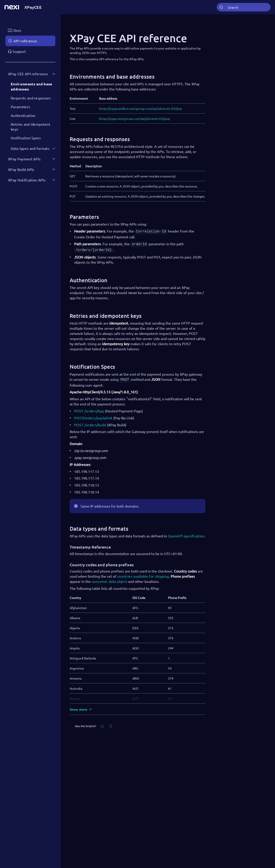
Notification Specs (26, 138)
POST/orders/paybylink (93, 416)
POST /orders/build (90, 423)
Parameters (20, 107)
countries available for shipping (143, 574)
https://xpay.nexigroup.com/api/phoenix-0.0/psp (134, 118)
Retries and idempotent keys (30, 127)
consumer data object (109, 579)
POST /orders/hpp (89, 409)
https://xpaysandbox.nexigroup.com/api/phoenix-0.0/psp (140, 108)
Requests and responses (31, 98)
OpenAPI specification (186, 534)
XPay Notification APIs (27, 180)
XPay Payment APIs (24, 159)
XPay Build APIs (21, 169)
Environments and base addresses (31, 86)
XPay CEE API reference (28, 74)
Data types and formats (30, 148)
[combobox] (244, 7)
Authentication (23, 115)
